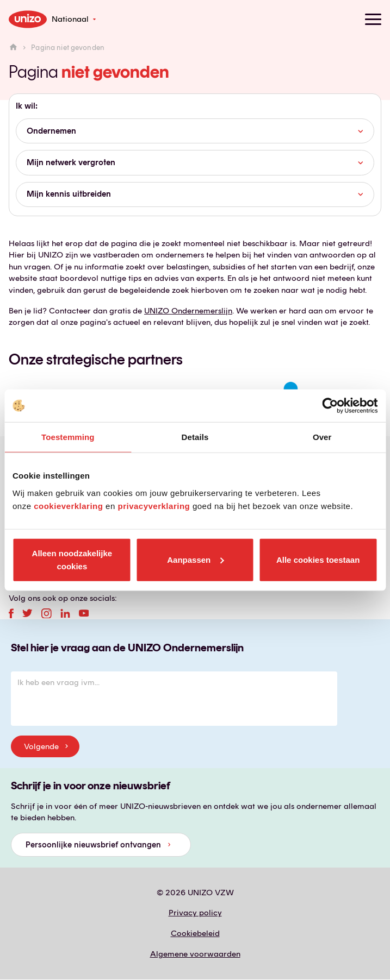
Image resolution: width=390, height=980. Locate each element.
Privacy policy (195, 913)
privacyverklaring (154, 505)
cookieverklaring (68, 505)
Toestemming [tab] (68, 437)
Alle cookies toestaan (318, 559)
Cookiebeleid (195, 933)
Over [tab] (322, 437)
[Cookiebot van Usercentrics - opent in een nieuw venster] (330, 406)
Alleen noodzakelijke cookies (72, 559)
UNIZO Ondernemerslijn (188, 311)
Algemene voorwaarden (195, 954)
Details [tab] (195, 437)
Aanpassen (195, 559)
